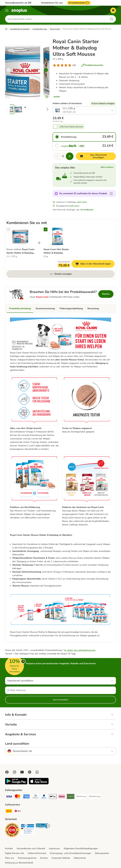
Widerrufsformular (37, 853)
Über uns (10, 858)
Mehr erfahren (107, 167)
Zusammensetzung (45, 308)
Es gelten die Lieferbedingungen (80, 650)
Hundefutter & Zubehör (20, 29)
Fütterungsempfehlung (71, 308)
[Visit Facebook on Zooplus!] (7, 772)
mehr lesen (82, 202)
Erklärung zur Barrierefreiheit (19, 863)
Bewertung (93, 308)
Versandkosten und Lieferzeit (31, 848)
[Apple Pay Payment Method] (53, 797)
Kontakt (9, 848)
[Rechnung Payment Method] (81, 796)
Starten (106, 294)
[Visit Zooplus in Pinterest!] (30, 772)
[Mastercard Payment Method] (18, 797)
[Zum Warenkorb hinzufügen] (96, 156)
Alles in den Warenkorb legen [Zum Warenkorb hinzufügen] (95, 264)
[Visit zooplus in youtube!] (22, 772)
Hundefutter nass (40, 29)
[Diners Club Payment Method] (35, 797)
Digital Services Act (14, 853)
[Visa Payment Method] (9, 797)
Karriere (44, 858)
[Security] (12, 831)
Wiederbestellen (79, 3)
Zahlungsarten (102, 853)
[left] (9, 70)
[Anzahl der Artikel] (63, 156)
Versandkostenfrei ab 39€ (18, 3)
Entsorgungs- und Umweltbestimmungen (71, 853)
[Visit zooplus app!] (16, 784)
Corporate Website (61, 858)
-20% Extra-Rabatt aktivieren (71, 127)
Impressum (54, 848)
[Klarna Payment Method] (62, 797)
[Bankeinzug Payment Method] (95, 796)
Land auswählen (17, 744)
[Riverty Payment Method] (71, 797)
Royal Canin (55, 29)
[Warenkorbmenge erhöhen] (70, 156)
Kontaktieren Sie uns (52, 3)
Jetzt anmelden (60, 700)
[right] (46, 70)
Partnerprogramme (27, 858)
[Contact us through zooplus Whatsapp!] (37, 772)
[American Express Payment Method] (26, 797)
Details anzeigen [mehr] (60, 274)
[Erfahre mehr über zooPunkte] (111, 194)
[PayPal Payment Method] (44, 797)
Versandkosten (87, 210)
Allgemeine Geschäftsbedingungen (81, 848)
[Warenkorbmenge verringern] (56, 156)
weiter (57, 97)
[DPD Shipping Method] (18, 812)
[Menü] (7, 10)
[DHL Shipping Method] (9, 812)
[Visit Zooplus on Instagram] (14, 772)
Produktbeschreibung (20, 308)
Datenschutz (80, 858)
